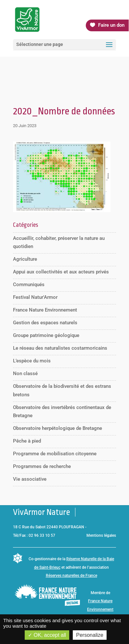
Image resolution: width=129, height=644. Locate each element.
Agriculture (25, 259)
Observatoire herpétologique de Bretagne (58, 428)
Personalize (90, 635)
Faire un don (111, 25)
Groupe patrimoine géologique (46, 335)
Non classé (25, 373)
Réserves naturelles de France (71, 576)
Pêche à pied (27, 441)
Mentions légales (101, 535)
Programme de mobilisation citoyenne (55, 454)
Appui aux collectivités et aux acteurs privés (61, 272)
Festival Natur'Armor (35, 297)
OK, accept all (47, 635)
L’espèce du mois (32, 361)
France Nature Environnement (45, 310)
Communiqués (29, 285)
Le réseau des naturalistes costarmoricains (60, 348)
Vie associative (30, 479)
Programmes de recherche (42, 466)
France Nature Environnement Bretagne (100, 609)
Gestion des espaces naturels (45, 323)
